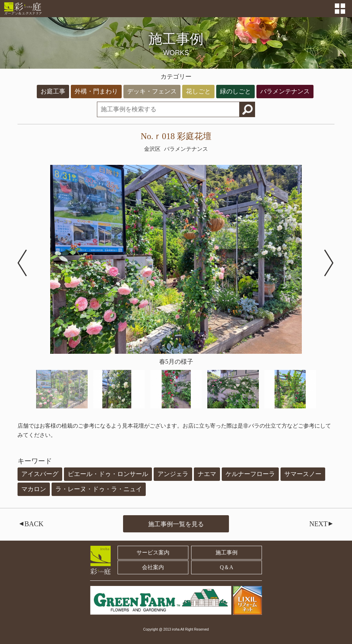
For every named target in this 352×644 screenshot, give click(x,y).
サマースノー (303, 474)
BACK (30, 524)
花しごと (198, 91)
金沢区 (152, 149)
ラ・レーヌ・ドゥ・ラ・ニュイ (99, 489)
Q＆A (227, 567)
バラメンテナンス (285, 91)
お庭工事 (53, 91)
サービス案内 (153, 552)
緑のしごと (235, 91)
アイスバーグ (40, 474)
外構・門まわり (96, 91)
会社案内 (153, 567)
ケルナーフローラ (250, 474)
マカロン (34, 489)
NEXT (322, 524)
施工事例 (227, 552)
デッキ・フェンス (152, 91)
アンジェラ (173, 474)
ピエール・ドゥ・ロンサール (108, 474)
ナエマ (207, 474)
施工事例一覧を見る (176, 524)
